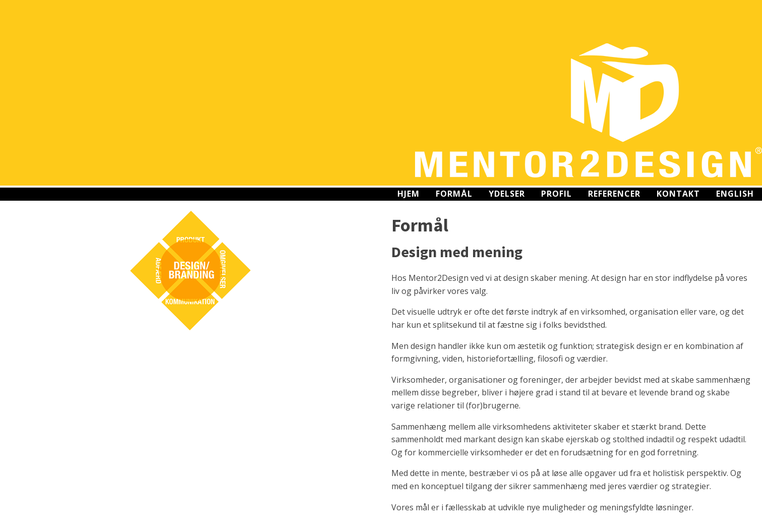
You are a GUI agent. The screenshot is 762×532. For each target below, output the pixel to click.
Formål (454, 194)
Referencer (614, 194)
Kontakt (678, 194)
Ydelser (507, 194)
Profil (556, 194)
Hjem (408, 194)
